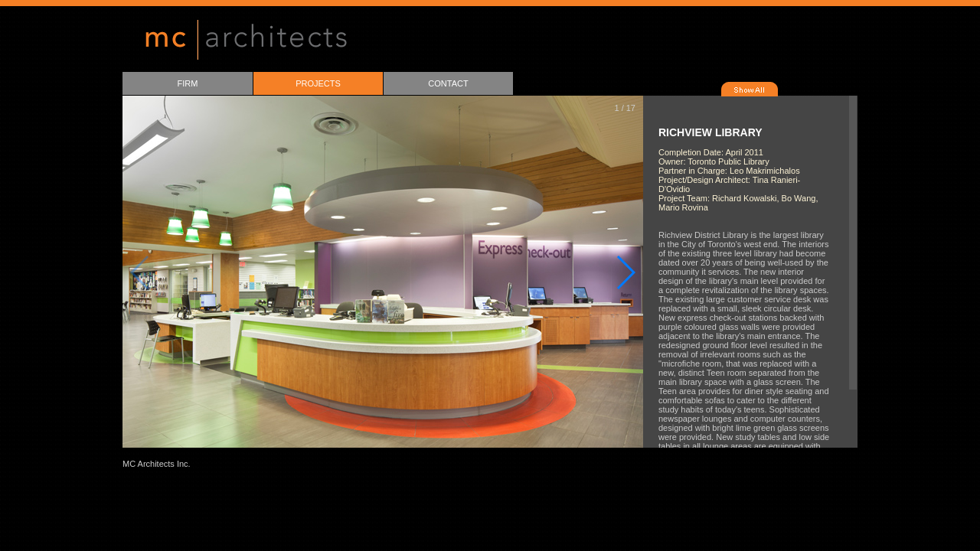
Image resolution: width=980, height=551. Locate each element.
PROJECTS (318, 83)
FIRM (188, 83)
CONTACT (448, 83)
